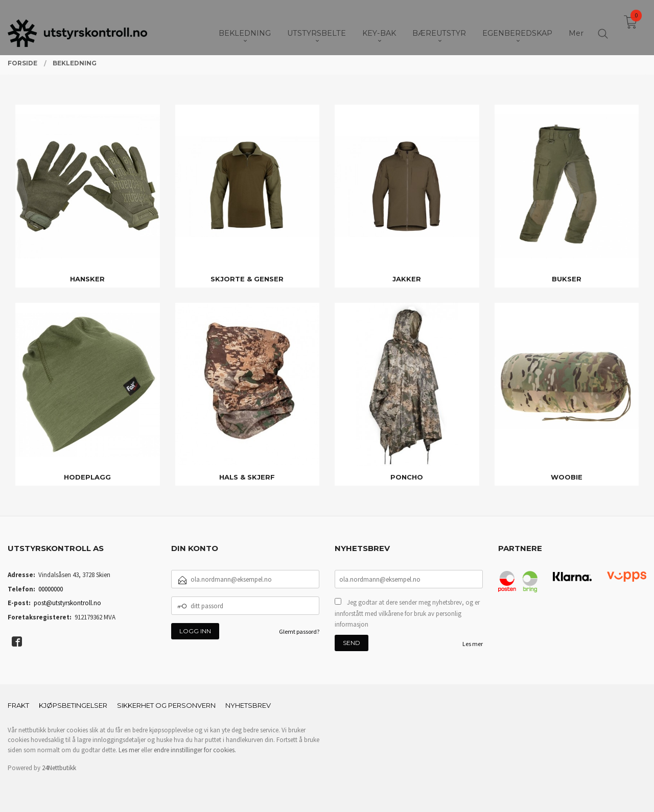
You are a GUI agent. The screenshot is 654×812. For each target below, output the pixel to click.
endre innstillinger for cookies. (195, 750)
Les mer (473, 644)
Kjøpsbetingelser (73, 705)
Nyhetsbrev (248, 705)
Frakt (18, 705)
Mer (576, 26)
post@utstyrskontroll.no (67, 603)
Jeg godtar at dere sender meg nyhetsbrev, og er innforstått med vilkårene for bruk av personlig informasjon (407, 613)
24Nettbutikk (59, 768)
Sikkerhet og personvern (166, 705)
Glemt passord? (299, 631)
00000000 (51, 589)
